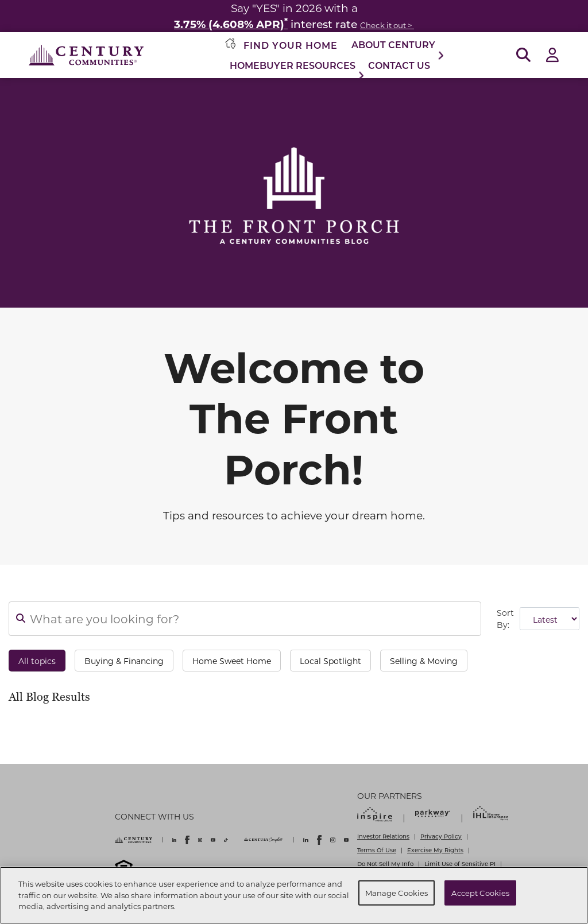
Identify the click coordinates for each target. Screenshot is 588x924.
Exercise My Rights (435, 850)
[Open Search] (523, 55)
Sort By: (505, 619)
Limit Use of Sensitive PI (460, 864)
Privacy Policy (441, 836)
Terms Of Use (377, 850)
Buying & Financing (124, 661)
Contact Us (399, 65)
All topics (37, 661)
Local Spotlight (330, 661)
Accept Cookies (480, 893)
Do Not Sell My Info (385, 864)
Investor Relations (383, 836)
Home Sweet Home (232, 661)
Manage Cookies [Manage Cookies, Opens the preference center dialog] (397, 893)
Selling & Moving (424, 661)
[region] (294, 895)
